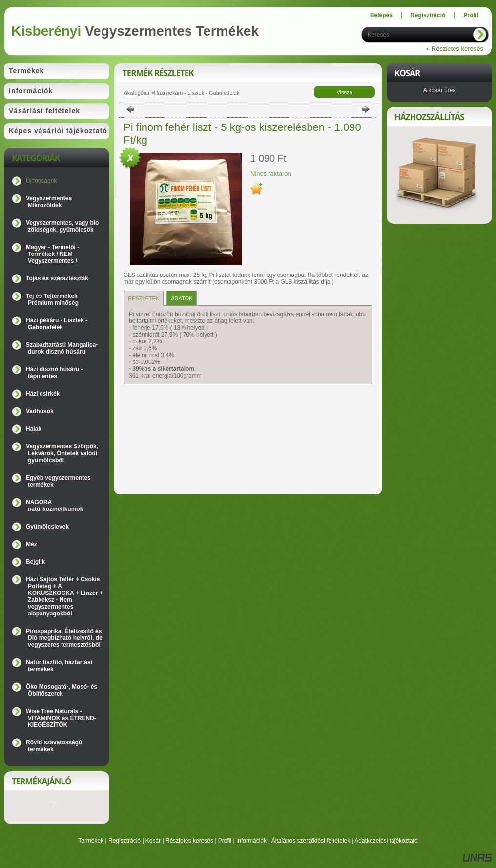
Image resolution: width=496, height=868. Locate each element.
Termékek (91, 841)
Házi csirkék (43, 394)
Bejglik (35, 562)
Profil (225, 841)
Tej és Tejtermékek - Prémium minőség (53, 299)
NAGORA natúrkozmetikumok (54, 506)
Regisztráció (124, 841)
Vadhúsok (40, 411)
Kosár (153, 841)
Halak (34, 429)
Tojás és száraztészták (57, 278)
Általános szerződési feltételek (311, 841)
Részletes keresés (189, 841)
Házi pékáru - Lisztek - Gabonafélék (57, 324)
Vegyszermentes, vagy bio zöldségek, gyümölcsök (62, 226)
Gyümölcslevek (47, 527)
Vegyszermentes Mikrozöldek (49, 202)
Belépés (381, 15)
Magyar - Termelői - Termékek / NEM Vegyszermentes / (52, 254)
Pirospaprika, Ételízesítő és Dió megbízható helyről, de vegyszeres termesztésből (64, 638)
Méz (31, 544)
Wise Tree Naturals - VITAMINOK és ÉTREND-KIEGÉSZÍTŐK (61, 718)
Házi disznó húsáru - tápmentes (54, 373)
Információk (251, 841)
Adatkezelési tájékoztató (386, 841)
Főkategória (135, 93)
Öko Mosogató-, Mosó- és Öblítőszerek (62, 690)
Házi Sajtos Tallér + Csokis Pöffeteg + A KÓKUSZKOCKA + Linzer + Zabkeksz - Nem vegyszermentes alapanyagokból (64, 596)
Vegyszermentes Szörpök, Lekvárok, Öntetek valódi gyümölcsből (62, 453)
